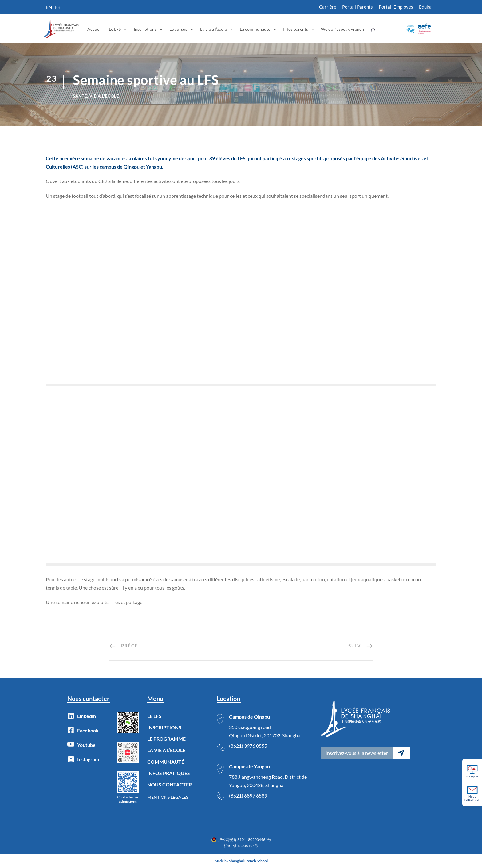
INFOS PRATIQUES (169, 773)
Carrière (328, 7)
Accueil (95, 29)
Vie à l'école (104, 96)
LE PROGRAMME (166, 739)
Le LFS (115, 29)
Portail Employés (396, 7)
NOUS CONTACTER (170, 784)
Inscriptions (145, 29)
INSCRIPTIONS (164, 727)
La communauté (255, 29)
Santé (80, 96)
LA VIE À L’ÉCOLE (166, 750)
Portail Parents (358, 7)
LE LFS (154, 716)
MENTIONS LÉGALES (168, 797)
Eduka (425, 7)
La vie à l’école (213, 29)
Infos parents (296, 29)
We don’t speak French (342, 29)
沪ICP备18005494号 (241, 846)
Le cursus (178, 29)
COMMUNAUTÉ (166, 762)
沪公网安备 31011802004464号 (245, 840)
